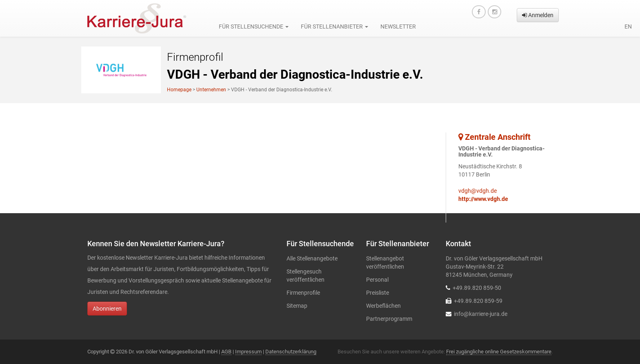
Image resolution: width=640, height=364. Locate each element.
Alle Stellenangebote (312, 258)
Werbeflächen (383, 306)
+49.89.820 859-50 (477, 288)
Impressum (248, 352)
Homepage (179, 90)
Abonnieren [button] (107, 309)
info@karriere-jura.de (481, 314)
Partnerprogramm (389, 319)
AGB (226, 352)
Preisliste (378, 293)
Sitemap (297, 306)
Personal (377, 280)
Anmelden (538, 15)
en (628, 26)
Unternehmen (211, 90)
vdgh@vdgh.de (478, 191)
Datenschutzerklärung (291, 352)
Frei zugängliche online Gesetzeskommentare (499, 352)
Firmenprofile (303, 293)
